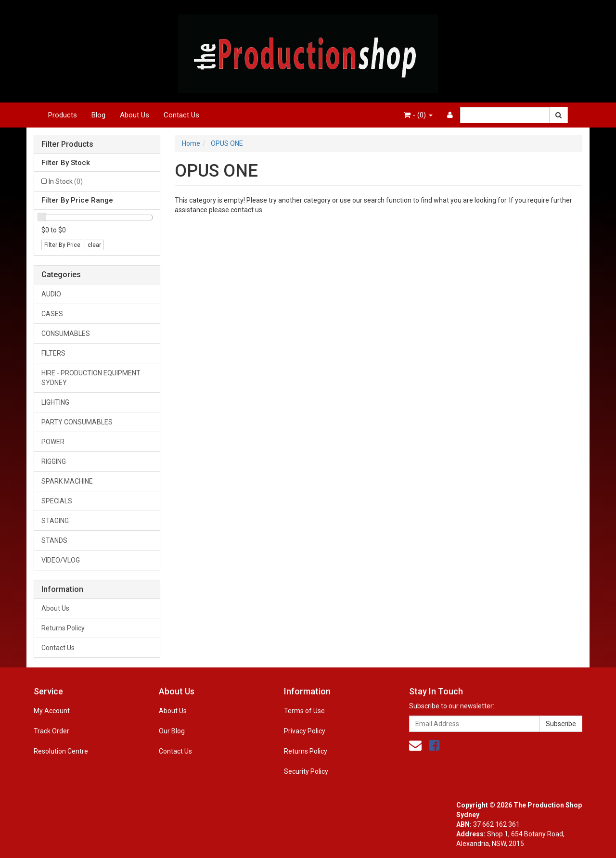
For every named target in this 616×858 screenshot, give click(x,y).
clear (94, 245)
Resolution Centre (61, 751)
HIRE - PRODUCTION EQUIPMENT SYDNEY (91, 378)
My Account (52, 711)
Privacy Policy (305, 731)
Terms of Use (304, 711)
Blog (98, 115)
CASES (52, 314)
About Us (135, 115)
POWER (53, 442)
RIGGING (54, 461)
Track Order (51, 731)
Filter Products (67, 144)
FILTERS (53, 353)
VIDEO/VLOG (61, 560)
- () (418, 115)
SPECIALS (57, 501)
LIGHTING (55, 402)
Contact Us (181, 115)
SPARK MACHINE (67, 481)
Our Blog (172, 731)
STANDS (54, 540)
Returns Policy (63, 628)
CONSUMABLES (66, 333)
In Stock (66, 181)
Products (63, 115)
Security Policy (306, 771)
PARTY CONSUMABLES (77, 422)
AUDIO (51, 294)
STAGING (55, 521)
